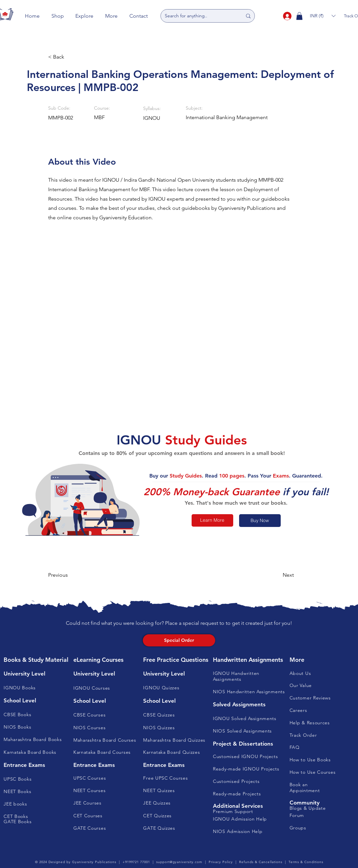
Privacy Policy (221, 862)
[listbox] (323, 16)
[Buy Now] (260, 521)
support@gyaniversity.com (179, 862)
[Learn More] (212, 520)
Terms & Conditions (306, 862)
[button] (58, 16)
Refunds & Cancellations (261, 862)
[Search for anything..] (198, 16)
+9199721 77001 (136, 862)
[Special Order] (179, 640)
